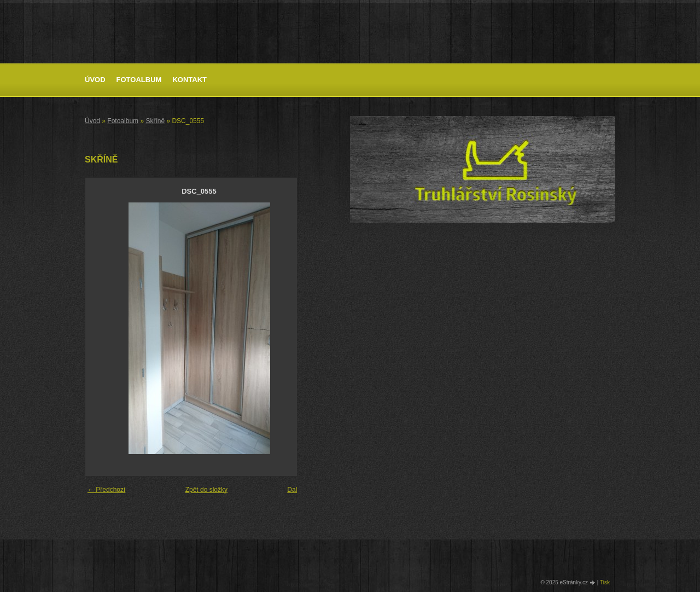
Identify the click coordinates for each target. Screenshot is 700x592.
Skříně (155, 121)
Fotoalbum (139, 80)
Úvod (95, 80)
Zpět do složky (206, 490)
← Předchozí (106, 490)
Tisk (605, 582)
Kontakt (189, 80)
